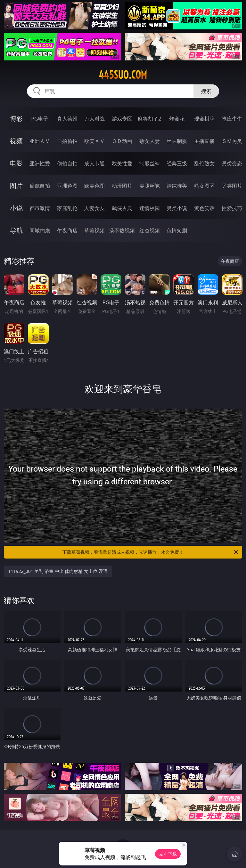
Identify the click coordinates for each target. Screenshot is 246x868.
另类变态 (232, 163)
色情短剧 (177, 231)
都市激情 (40, 208)
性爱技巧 (232, 208)
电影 (16, 163)
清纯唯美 (177, 186)
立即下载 (168, 854)
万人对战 (94, 119)
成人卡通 (94, 163)
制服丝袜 (150, 163)
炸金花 (177, 119)
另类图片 (232, 186)
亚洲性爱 (40, 163)
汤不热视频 (122, 231)
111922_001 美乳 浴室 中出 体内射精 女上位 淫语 (58, 571)
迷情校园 (150, 208)
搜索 (206, 91)
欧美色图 (94, 186)
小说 (16, 208)
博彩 (16, 118)
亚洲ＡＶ (40, 141)
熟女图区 (204, 186)
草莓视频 (94, 231)
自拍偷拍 (67, 141)
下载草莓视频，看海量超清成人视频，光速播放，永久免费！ (151, 552)
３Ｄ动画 (122, 141)
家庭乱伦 (67, 208)
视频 (16, 141)
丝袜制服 (177, 141)
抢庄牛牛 (232, 119)
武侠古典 (122, 208)
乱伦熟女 (204, 163)
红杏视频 (150, 231)
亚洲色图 (67, 186)
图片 (16, 186)
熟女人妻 (150, 141)
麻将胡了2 (149, 119)
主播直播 (204, 141)
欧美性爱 (122, 163)
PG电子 (40, 119)
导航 (16, 230)
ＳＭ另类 (232, 141)
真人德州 (67, 119)
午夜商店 (67, 231)
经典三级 (177, 163)
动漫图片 (122, 186)
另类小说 (177, 208)
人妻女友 (94, 208)
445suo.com (123, 75)
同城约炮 (40, 231)
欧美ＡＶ (94, 141)
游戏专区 (122, 119)
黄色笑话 (204, 208)
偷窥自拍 (40, 186)
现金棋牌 (204, 119)
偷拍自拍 (67, 163)
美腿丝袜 (150, 186)
